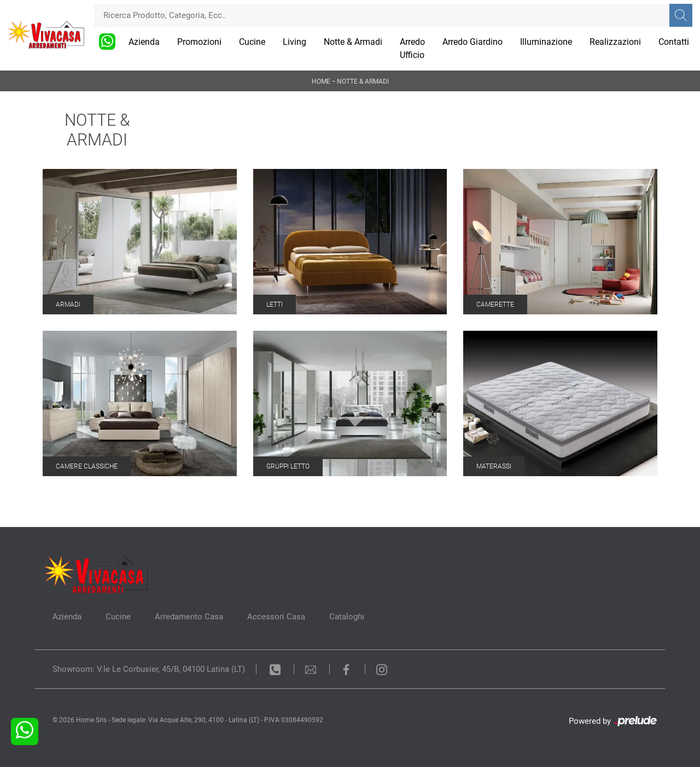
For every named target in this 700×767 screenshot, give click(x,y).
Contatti (674, 42)
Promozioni (199, 42)
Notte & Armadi (353, 42)
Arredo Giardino (472, 42)
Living (294, 42)
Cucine (252, 42)
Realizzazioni (615, 42)
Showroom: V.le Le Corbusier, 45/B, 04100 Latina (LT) (149, 669)
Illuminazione (546, 42)
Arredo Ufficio (412, 48)
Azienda (144, 42)
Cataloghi (347, 617)
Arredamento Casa (189, 617)
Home (321, 81)
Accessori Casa (276, 617)
